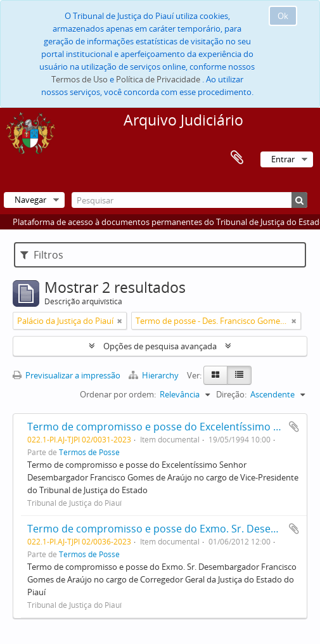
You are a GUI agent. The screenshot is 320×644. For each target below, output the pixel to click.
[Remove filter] (120, 321)
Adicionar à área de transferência (294, 427)
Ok (283, 16)
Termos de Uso (80, 79)
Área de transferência (237, 158)
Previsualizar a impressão (67, 375)
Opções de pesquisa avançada (160, 346)
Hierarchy (155, 375)
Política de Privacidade (158, 79)
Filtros (42, 255)
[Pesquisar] (189, 200)
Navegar (30, 200)
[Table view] (239, 375)
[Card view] (215, 375)
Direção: (231, 394)
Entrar (283, 159)
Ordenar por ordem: (118, 394)
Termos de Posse (89, 452)
